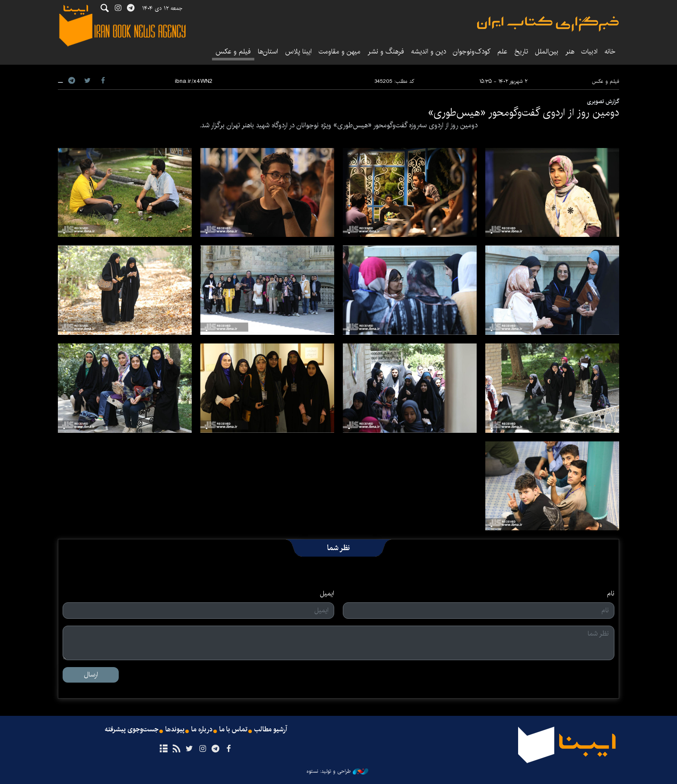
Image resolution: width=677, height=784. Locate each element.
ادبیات (589, 52)
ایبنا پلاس (298, 52)
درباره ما (202, 730)
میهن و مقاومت (340, 52)
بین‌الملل (547, 52)
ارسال (91, 675)
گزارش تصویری (603, 101)
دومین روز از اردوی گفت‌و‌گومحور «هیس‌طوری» (524, 113)
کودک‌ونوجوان (472, 52)
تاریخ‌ (521, 52)
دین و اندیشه (429, 52)
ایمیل (327, 594)
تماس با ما (233, 730)
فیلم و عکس (233, 52)
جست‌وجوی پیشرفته (132, 730)
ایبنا (548, 24)
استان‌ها (268, 52)
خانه (610, 52)
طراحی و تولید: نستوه (337, 771)
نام (611, 594)
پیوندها (175, 730)
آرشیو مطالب (271, 730)
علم (502, 52)
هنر (570, 52)
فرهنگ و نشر (386, 52)
